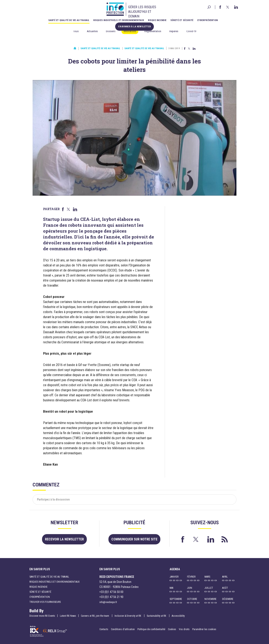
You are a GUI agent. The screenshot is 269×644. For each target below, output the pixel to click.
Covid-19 (191, 31)
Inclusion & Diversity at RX (128, 616)
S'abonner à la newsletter (134, 27)
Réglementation (153, 31)
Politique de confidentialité (152, 629)
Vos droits (184, 629)
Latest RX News (68, 616)
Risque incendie (157, 20)
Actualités (92, 31)
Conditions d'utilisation (123, 629)
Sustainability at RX (157, 616)
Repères (174, 31)
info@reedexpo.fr (108, 602)
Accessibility (178, 616)
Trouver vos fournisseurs (45, 602)
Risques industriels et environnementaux (119, 20)
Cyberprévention (207, 20)
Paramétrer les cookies (204, 629)
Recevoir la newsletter (64, 539)
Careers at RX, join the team (95, 616)
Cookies (172, 629)
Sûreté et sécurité (182, 20)
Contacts (104, 629)
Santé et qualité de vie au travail (69, 20)
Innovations (130, 31)
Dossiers (111, 31)
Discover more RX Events (42, 616)
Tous (76, 31)
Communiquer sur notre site (134, 539)
